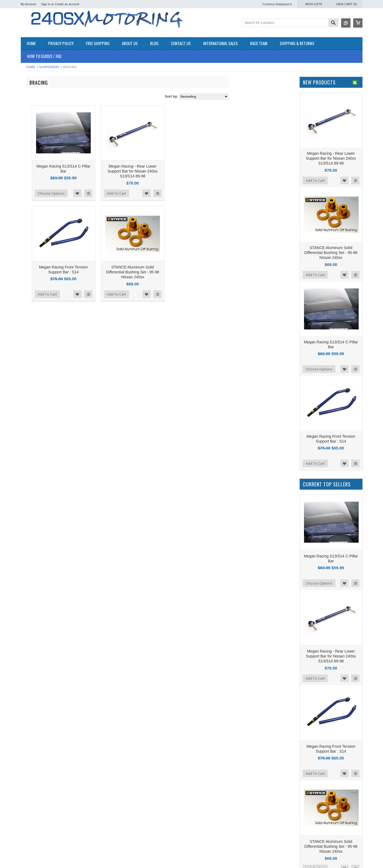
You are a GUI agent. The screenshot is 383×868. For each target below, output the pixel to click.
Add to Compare (154, 182)
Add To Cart (182, 182)
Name (204, 847)
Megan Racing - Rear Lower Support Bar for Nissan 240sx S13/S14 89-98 (198, 160)
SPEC (26, 280)
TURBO (27, 183)
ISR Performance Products (42, 221)
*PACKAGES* (32, 104)
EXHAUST (29, 137)
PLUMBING (30, 169)
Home (31, 67)
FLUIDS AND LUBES (38, 146)
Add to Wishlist (143, 182)
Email (203, 859)
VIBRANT (28, 265)
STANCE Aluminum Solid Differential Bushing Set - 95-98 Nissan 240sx (198, 250)
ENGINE (28, 132)
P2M (24, 213)
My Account (29, 4)
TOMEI (26, 243)
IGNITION (29, 160)
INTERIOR (29, 164)
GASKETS (29, 150)
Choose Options (117, 182)
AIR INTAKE (30, 109)
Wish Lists (314, 4)
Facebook (288, 847)
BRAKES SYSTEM (36, 113)
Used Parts (30, 187)
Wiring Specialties (35, 258)
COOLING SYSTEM (37, 118)
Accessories (30, 95)
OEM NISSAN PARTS (38, 90)
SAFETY (28, 173)
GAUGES (28, 155)
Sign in (46, 4)
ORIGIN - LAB (32, 228)
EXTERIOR (30, 141)
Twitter (297, 847)
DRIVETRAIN (32, 123)
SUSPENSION (49, 67)
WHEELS (28, 192)
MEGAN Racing (33, 272)
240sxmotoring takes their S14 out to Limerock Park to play (145, 848)
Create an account (67, 4)
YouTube (306, 847)
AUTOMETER (32, 250)
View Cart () (346, 4)
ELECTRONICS (33, 127)
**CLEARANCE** (34, 100)
